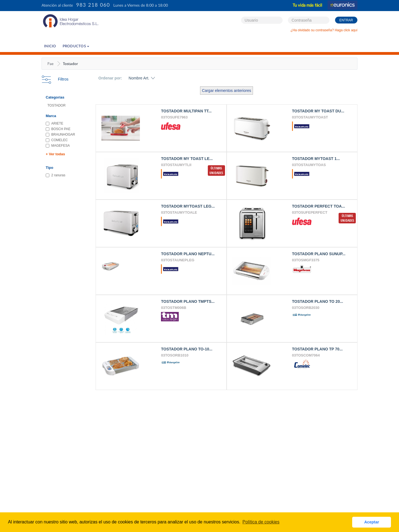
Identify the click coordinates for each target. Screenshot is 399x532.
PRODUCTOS (76, 46)
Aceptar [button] (372, 522)
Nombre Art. (139, 78)
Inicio (50, 46)
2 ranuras (56, 175)
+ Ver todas (55, 154)
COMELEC (57, 140)
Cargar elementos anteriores (227, 91)
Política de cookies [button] (261, 522)
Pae (50, 64)
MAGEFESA (58, 146)
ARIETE (54, 123)
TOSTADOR (57, 105)
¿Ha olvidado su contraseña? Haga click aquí (324, 30)
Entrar (346, 20)
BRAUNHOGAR (60, 135)
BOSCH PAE (58, 129)
